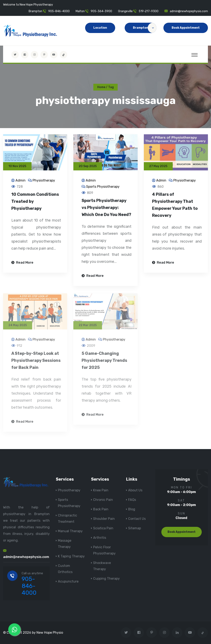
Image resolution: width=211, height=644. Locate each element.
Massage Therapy (65, 544)
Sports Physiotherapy (103, 187)
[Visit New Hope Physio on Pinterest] (44, 55)
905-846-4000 (59, 11)
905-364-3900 (101, 11)
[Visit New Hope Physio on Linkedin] (177, 633)
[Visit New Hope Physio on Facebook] (25, 55)
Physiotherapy (44, 181)
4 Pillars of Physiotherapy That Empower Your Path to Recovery (175, 205)
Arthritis (100, 538)
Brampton (145, 28)
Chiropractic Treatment (67, 518)
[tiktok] (63, 55)
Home (101, 87)
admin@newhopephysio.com (189, 11)
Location (100, 28)
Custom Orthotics (65, 569)
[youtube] (54, 55)
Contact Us (137, 519)
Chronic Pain (103, 500)
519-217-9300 (149, 11)
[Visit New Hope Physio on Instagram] (34, 55)
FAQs (132, 500)
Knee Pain (101, 490)
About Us (135, 490)
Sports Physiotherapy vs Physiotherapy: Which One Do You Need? (106, 208)
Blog (132, 509)
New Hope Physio (50, 633)
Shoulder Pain (104, 519)
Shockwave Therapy (102, 566)
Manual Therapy (70, 531)
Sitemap (135, 528)
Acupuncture (68, 581)
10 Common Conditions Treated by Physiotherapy (35, 202)
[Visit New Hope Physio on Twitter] (15, 55)
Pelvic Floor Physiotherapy (104, 550)
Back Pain (101, 509)
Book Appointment (186, 28)
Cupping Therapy (106, 579)
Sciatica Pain (103, 528)
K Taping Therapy (71, 556)
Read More (22, 263)
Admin (21, 181)
